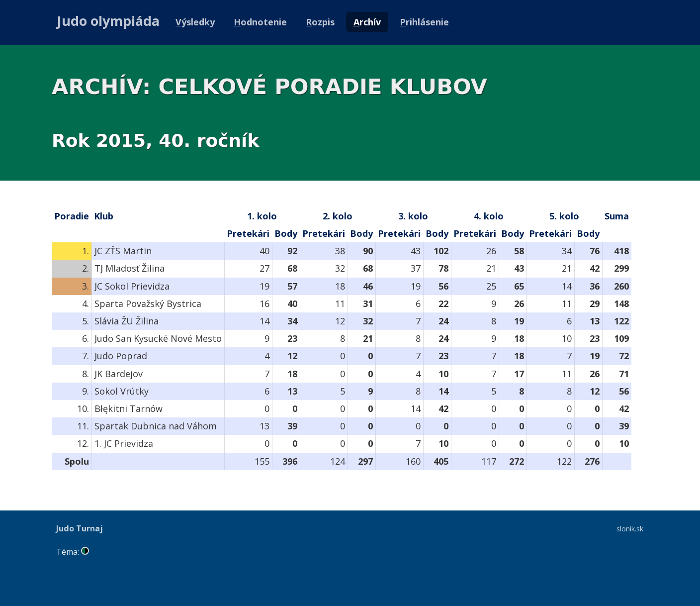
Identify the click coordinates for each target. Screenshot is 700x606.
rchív (367, 22)
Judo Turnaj (80, 528)
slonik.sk (630, 528)
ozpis (320, 22)
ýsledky (195, 22)
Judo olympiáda (108, 21)
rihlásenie (424, 22)
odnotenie (260, 22)
